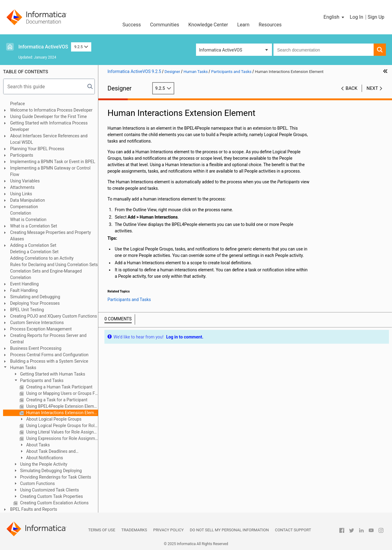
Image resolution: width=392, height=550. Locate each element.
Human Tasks (23, 368)
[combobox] (324, 50)
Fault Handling (24, 290)
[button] (334, 17)
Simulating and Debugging (35, 297)
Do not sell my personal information (229, 530)
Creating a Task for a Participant (56, 400)
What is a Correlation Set (34, 226)
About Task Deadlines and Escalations (47, 452)
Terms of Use (102, 530)
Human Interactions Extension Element (62, 413)
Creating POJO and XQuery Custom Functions (54, 316)
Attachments (22, 187)
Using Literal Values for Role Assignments (62, 432)
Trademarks (134, 530)
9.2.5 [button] (81, 47)
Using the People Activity (43, 464)
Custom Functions (37, 483)
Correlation (21, 213)
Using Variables (25, 181)
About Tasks (38, 445)
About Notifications (44, 458)
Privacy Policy (168, 530)
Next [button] (372, 88)
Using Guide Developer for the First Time (48, 116)
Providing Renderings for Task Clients (55, 477)
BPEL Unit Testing (27, 310)
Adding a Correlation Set (33, 245)
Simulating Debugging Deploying (50, 471)
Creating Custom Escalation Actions (54, 503)
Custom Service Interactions (37, 323)
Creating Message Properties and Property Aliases (51, 236)
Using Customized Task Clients (49, 490)
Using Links (21, 194)
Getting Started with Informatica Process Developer (49, 126)
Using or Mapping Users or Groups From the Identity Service (62, 393)
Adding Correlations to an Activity (42, 258)
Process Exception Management (41, 329)
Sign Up (376, 17)
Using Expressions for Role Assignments (62, 438)
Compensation (24, 207)
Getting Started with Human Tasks (52, 374)
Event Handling (24, 284)
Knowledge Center (208, 25)
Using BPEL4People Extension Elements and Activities (62, 406)
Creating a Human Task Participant (59, 387)
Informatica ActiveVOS (43, 47)
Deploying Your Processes (35, 303)
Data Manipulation (28, 200)
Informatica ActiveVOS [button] (221, 50)
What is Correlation (28, 220)
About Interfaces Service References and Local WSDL (49, 139)
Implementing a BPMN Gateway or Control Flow (50, 171)
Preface (17, 104)
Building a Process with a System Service (49, 361)
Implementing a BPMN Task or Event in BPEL (53, 162)
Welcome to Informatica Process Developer (51, 110)
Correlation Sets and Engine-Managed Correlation (46, 274)
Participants (22, 155)
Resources (270, 25)
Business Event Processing (36, 348)
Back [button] (352, 88)
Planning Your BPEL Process (37, 149)
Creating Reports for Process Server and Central (48, 339)
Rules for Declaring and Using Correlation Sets (54, 265)
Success (132, 25)
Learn (243, 25)
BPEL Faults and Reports (34, 509)
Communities (165, 25)
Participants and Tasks (41, 380)
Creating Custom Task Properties (51, 496)
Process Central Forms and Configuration (49, 355)
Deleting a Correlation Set (34, 252)
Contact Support (293, 530)
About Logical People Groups (53, 419)
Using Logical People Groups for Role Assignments (62, 426)
